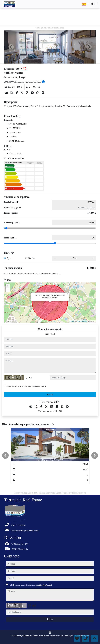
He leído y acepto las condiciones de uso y (26, 386)
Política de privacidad (41, 636)
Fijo (8, 258)
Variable (32, 258)
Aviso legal (69, 636)
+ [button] (8, 286)
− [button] (8, 290)
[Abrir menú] (96, 4)
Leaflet (72, 321)
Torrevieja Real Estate (24, 636)
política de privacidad (39, 386)
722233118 (50, 334)
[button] (5, 455)
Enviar (50, 394)
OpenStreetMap (82, 321)
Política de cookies (57, 636)
